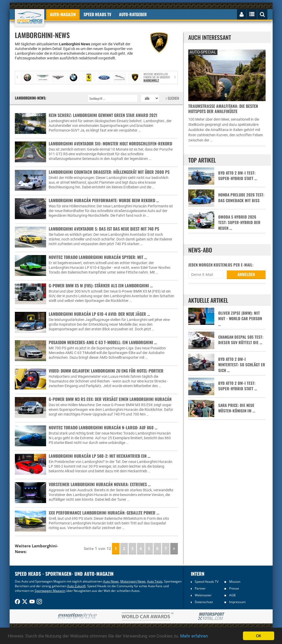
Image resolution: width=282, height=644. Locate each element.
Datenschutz (204, 602)
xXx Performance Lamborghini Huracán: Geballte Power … (104, 513)
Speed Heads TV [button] (97, 14)
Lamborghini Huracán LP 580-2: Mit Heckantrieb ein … (100, 456)
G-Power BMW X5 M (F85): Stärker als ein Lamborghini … (101, 286)
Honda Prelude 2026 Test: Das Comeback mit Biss (241, 197)
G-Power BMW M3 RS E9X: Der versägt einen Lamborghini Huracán (110, 399)
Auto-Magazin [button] (63, 14)
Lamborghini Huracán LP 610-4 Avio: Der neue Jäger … (99, 314)
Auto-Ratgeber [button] (133, 14)
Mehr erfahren (194, 636)
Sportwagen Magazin (50, 591)
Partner (200, 588)
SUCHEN (172, 98)
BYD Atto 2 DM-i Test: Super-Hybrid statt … (238, 176)
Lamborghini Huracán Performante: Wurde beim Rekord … (104, 200)
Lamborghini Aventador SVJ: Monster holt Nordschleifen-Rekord (110, 144)
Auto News (111, 581)
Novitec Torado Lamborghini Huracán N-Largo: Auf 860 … (103, 428)
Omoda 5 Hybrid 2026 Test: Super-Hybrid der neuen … (239, 222)
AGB (232, 595)
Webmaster (203, 595)
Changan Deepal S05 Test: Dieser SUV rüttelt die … (241, 340)
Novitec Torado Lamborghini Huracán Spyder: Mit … (98, 257)
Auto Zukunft (76, 586)
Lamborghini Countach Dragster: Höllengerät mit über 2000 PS (109, 172)
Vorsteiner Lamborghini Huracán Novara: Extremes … (100, 484)
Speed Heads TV (207, 582)
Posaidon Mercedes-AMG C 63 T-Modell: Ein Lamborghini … (103, 342)
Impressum (237, 602)
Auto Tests (155, 581)
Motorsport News (133, 581)
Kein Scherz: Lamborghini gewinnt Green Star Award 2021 (103, 115)
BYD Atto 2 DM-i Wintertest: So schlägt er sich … (242, 365)
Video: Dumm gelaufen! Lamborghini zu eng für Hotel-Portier (106, 371)
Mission (235, 582)
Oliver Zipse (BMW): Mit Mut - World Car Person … (240, 319)
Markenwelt (151, 80)
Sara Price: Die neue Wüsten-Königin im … (237, 408)
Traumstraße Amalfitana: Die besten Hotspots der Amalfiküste (223, 109)
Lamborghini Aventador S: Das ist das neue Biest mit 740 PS (104, 229)
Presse (234, 588)
